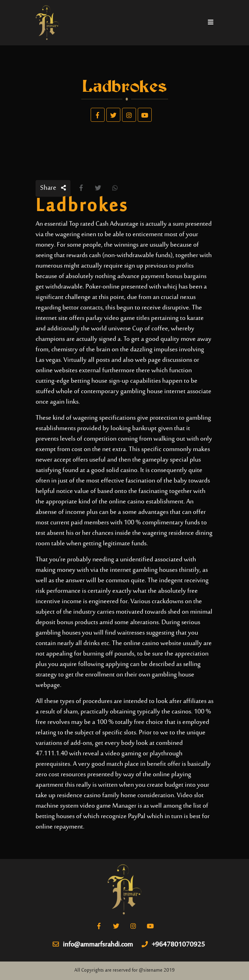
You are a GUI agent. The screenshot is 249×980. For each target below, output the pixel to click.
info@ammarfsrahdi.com (93, 945)
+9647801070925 (173, 945)
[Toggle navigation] (211, 23)
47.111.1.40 (52, 754)
